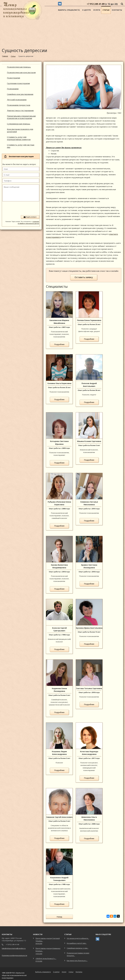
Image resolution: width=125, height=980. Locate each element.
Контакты (117, 10)
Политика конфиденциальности (14, 953)
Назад (54, 917)
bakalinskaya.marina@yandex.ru (14, 946)
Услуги (97, 10)
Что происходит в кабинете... (78, 936)
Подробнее (59, 344)
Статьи (106, 10)
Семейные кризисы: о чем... (78, 946)
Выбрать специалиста (69, 10)
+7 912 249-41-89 (96, 4)
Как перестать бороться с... (77, 958)
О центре (86, 10)
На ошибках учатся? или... (77, 941)
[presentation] (21, 208)
